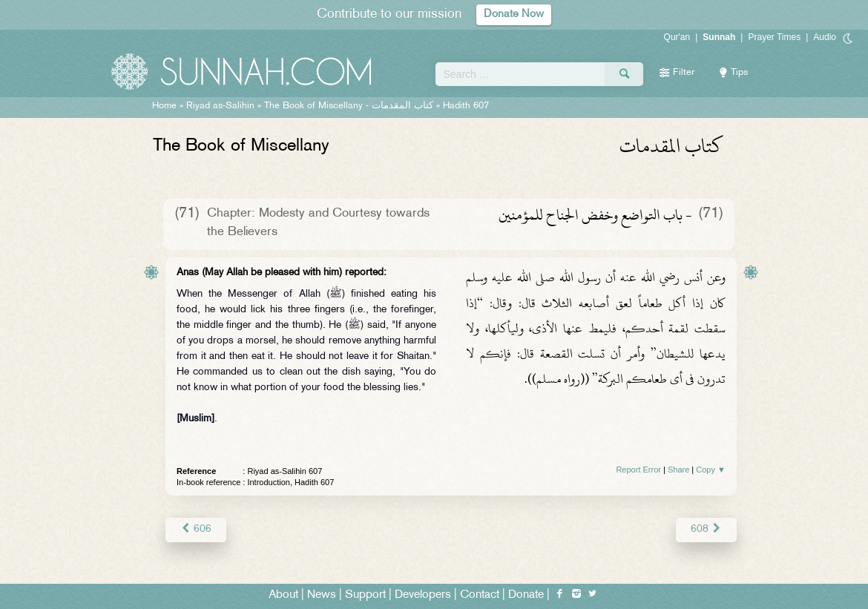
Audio (825, 37)
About (283, 595)
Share (678, 470)
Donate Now (514, 14)
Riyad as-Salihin (220, 106)
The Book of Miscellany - (349, 106)
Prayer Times (774, 37)
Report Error (638, 470)
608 (707, 529)
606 (195, 529)
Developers (423, 595)
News (322, 595)
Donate (526, 595)
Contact (480, 595)
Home (164, 106)
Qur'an (677, 37)
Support (365, 595)
